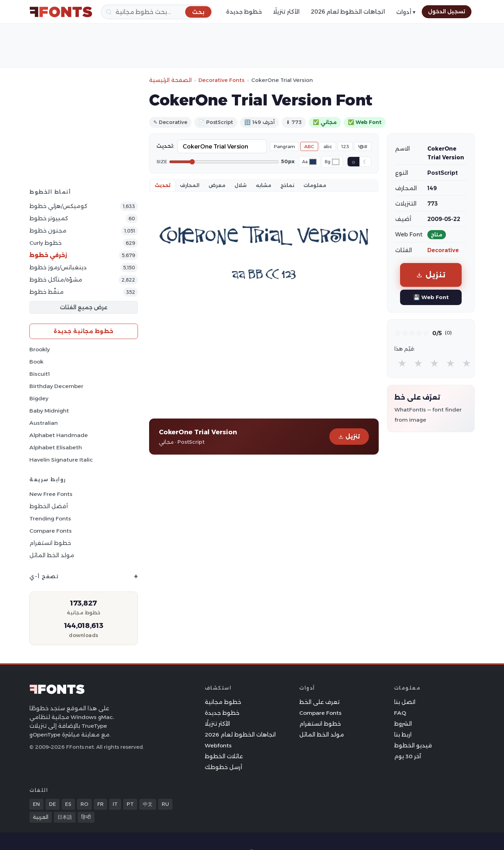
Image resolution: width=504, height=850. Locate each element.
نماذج (287, 185)
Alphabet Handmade (59, 435)
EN (36, 804)
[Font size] (224, 162)
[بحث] (157, 12)
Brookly (40, 349)
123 (345, 146)
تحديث (163, 185)
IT (115, 804)
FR (100, 804)
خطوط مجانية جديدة (84, 331)
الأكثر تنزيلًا (286, 12)
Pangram (284, 146)
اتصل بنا (405, 702)
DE (52, 804)
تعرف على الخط (319, 702)
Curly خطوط (45, 243)
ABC (309, 146)
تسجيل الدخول (447, 12)
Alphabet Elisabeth (56, 447)
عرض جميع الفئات (84, 307)
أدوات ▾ (406, 12)
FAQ (400, 713)
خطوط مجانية (223, 702)
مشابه (264, 185)
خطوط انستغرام (50, 543)
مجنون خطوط (48, 231)
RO (84, 804)
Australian (44, 423)
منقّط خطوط (47, 292)
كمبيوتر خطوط (49, 218)
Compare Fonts (51, 531)
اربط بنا (403, 735)
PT (130, 804)
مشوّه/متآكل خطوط (56, 280)
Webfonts (218, 745)
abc (328, 146)
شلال (241, 185)
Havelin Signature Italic (61, 460)
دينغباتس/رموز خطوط (58, 267)
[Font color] (313, 162)
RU (165, 804)
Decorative (443, 250)
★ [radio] (402, 363)
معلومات (315, 185)
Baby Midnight (49, 411)
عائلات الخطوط (224, 756)
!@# (363, 146)
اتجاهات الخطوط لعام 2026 (348, 12)
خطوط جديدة (244, 12)
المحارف (190, 185)
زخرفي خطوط (48, 255)
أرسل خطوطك (223, 767)
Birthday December (56, 386)
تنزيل (349, 437)
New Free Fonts (51, 494)
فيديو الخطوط (413, 745)
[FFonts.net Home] (61, 12)
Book (36, 362)
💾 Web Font (431, 297)
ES (68, 804)
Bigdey (39, 398)
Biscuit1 (40, 374)
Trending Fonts (50, 519)
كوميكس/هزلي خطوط (58, 206)
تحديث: (165, 146)
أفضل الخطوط (49, 506)
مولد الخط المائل (52, 555)
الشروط (403, 724)
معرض (217, 185)
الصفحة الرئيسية (170, 80)
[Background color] (336, 162)
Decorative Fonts (222, 80)
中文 (148, 804)
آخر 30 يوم (408, 756)
